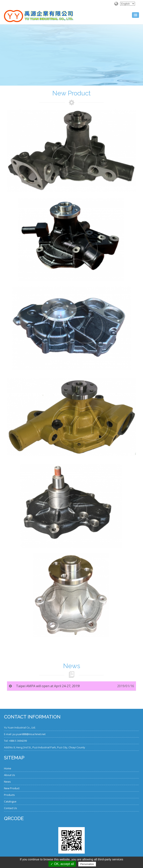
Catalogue (10, 801)
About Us (10, 775)
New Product (12, 788)
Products (9, 795)
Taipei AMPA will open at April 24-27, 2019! (48, 686)
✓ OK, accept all (62, 864)
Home (8, 768)
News (7, 782)
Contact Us (11, 808)
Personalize (87, 864)
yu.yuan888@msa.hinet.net (29, 734)
